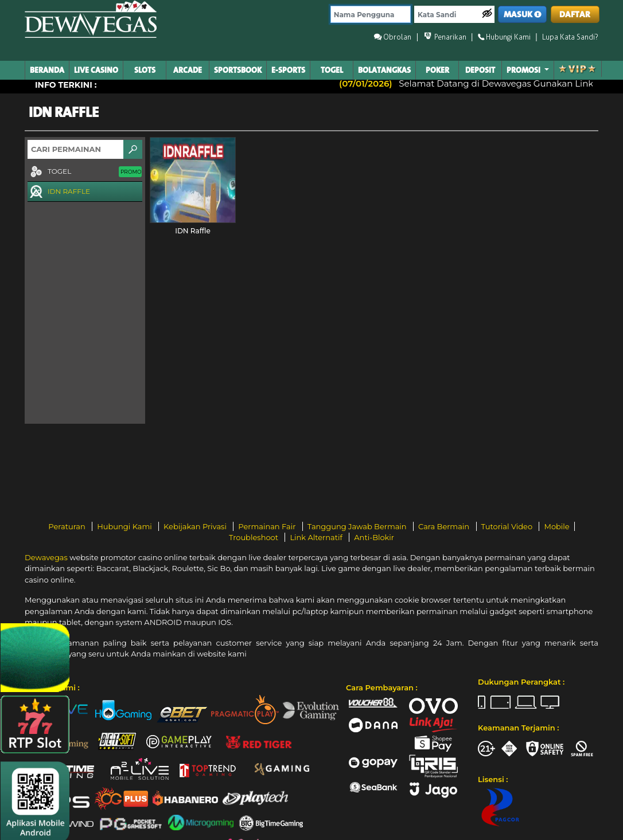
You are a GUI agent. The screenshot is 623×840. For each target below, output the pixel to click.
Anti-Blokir (374, 537)
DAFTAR (575, 15)
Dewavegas (46, 557)
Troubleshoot (255, 537)
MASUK (523, 15)
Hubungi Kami (125, 526)
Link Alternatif (317, 537)
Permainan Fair (268, 526)
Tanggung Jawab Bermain (358, 526)
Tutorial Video (508, 526)
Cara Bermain (445, 526)
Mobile (556, 526)
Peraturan (68, 526)
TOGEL (85, 172)
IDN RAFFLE (59, 192)
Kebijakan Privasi (196, 526)
